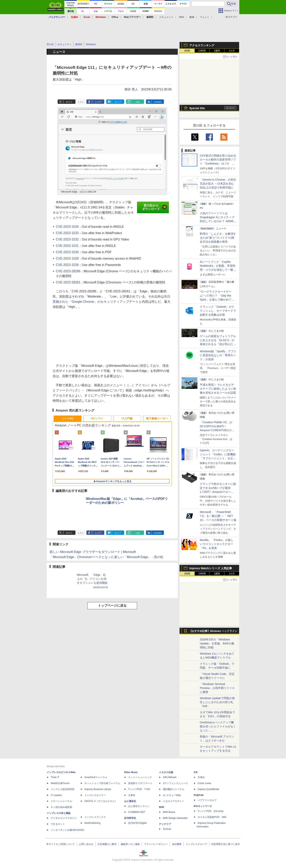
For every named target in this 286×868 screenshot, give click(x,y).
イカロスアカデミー (174, 801)
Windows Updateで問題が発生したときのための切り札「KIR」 (217, 702)
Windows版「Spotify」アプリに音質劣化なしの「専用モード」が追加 (218, 355)
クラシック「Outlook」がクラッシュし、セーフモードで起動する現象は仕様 (218, 311)
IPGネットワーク (203, 806)
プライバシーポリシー (156, 844)
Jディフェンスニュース (175, 783)
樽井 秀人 (131, 89)
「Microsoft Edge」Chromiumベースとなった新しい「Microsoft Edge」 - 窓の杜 (107, 557)
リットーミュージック (140, 777)
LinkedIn (158, 102)
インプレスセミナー (95, 795)
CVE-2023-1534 (67, 227)
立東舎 (132, 795)
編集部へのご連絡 (130, 844)
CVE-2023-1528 (67, 265)
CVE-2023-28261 (68, 282)
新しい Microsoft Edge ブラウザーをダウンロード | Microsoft (93, 552)
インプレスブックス (95, 817)
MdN (161, 807)
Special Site (197, 108)
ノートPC (67, 418)
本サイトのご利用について (61, 844)
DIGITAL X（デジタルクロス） (101, 801)
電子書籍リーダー (157, 418)
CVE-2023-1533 (67, 233)
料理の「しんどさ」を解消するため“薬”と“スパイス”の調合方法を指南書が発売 (218, 238)
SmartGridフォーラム (96, 777)
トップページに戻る (112, 606)
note (138, 102)
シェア (98, 102)
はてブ (118, 102)
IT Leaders (56, 795)
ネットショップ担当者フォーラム (102, 783)
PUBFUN (199, 795)
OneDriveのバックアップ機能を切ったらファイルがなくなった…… (218, 726)
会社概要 (177, 844)
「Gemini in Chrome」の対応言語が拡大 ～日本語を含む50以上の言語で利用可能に (218, 184)
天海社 (201, 777)
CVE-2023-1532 (67, 239)
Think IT (55, 777)
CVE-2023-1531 (67, 246)
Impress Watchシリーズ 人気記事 (211, 568)
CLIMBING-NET (137, 812)
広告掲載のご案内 (107, 844)
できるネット (58, 824)
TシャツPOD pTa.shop (211, 811)
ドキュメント (166, 17)
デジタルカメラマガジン (64, 818)
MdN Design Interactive (175, 818)
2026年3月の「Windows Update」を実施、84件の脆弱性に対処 (217, 643)
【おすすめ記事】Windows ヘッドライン (213, 631)
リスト (81, 102)
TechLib (167, 829)
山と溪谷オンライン (139, 806)
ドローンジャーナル (61, 801)
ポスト (69, 102)
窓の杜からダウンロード (154, 207)
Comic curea (204, 783)
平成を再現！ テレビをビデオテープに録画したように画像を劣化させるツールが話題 (218, 389)
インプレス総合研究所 (63, 789)
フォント (205, 17)
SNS (181, 17)
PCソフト (97, 418)
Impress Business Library (98, 789)
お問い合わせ (86, 844)
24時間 (202, 51)
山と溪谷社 (130, 801)
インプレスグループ (196, 844)
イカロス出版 (166, 772)
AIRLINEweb (170, 777)
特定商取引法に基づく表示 (226, 844)
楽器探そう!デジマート (140, 783)
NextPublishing (92, 823)
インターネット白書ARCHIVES (67, 830)
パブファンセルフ (207, 800)
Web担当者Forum (60, 783)
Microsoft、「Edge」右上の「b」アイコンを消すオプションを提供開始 (92, 579)
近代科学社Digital (137, 823)
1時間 (187, 51)
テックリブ (165, 824)
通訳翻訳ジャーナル (174, 789)
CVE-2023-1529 (67, 258)
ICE (196, 772)
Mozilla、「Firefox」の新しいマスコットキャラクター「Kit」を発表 (217, 544)
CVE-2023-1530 (67, 252)
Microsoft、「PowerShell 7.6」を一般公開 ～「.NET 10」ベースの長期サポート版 (218, 516)
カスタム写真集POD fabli (212, 817)
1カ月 (232, 51)
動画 (192, 17)
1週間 (217, 51)
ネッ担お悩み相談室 (61, 807)
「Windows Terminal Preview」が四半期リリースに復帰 (217, 688)
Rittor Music (131, 772)
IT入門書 (127, 418)
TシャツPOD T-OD (139, 789)
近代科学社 (130, 818)
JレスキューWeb (172, 795)
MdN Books (169, 812)
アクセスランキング (202, 45)
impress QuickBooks (208, 789)
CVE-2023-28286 (68, 271)
